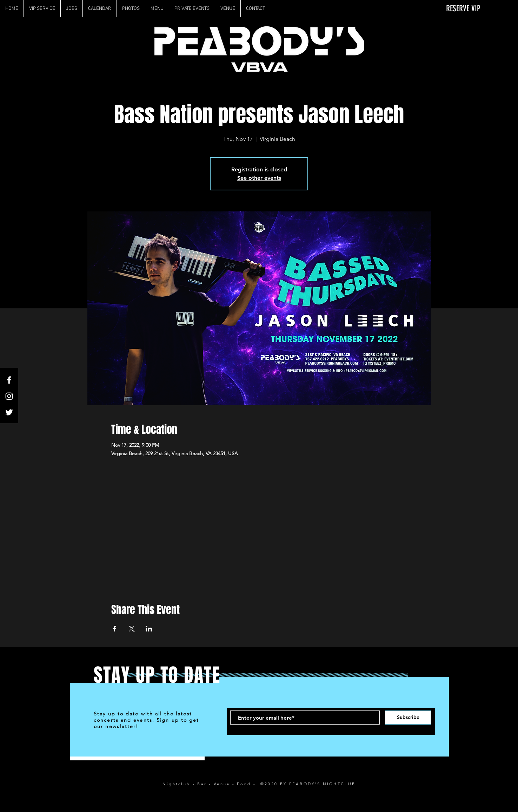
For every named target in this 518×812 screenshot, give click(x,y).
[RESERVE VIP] (459, 9)
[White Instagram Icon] (9, 396)
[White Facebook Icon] (9, 380)
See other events (259, 178)
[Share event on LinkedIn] (149, 629)
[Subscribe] (408, 718)
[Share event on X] (132, 629)
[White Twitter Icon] (9, 412)
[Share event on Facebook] (115, 629)
